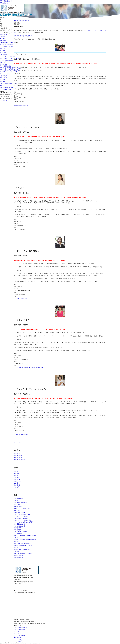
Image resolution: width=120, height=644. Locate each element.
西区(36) (16, 477)
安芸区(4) (17, 483)
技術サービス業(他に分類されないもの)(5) (26, 540)
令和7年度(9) (18, 454)
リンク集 (17, 631)
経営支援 (2, 37)
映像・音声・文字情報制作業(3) (23, 520)
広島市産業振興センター (7, 1)
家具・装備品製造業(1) (20, 512)
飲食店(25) (17, 542)
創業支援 (2, 48)
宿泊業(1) (17, 501)
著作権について (18, 637)
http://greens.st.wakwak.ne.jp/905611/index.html (29, 367)
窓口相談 (2, 39)
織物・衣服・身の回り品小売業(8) (23, 522)
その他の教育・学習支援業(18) (22, 549)
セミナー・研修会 (5, 74)
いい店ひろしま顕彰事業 (7, 47)
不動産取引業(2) (19, 530)
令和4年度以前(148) (20, 460)
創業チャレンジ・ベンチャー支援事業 (10, 58)
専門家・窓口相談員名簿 (7, 45)
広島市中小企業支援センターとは (9, 84)
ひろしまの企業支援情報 (21, 627)
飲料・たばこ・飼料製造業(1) (22, 508)
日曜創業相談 (4, 54)
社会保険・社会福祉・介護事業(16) (24, 553)
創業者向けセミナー (6, 78)
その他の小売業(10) (19, 526)
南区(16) (16, 475)
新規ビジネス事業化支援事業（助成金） (11, 68)
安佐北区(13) (18, 481)
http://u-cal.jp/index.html (22, 298)
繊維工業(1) (17, 510)
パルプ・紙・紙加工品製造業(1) (23, 514)
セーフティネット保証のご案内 (9, 72)
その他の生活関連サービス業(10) (23, 546)
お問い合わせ (4, 35)
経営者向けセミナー (6, 76)
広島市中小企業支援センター (22, 20)
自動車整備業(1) (18, 557)
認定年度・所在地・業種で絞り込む (24, 36)
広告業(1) (17, 538)
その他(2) (17, 487)
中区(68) (16, 471)
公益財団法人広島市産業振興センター (60, 14)
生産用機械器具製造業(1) (21, 518)
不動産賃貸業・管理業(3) (21, 532)
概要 (1, 86)
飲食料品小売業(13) (19, 524)
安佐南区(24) (18, 479)
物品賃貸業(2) (18, 534)
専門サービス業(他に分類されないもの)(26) (26, 536)
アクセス (2, 80)
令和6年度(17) (18, 456)
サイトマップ (18, 641)
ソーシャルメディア (20, 639)
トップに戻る (18, 442)
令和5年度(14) (18, 458)
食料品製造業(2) (19, 506)
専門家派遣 (3, 41)
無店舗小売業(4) (19, 528)
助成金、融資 (4, 64)
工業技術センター (5, 3)
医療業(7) (17, 551)
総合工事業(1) (18, 504)
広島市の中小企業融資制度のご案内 (10, 70)
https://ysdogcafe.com (21, 434)
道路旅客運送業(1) (19, 499)
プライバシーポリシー (20, 635)
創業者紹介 (3, 62)
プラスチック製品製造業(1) (21, 516)
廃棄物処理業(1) (18, 555)
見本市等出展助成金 (6, 66)
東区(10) (16, 473)
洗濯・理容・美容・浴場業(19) (22, 544)
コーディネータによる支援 (7, 43)
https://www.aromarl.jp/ (21, 106)
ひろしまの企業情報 (20, 629)
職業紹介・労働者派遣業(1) (21, 503)
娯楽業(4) (17, 547)
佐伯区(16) (17, 485)
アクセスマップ (4, 82)
